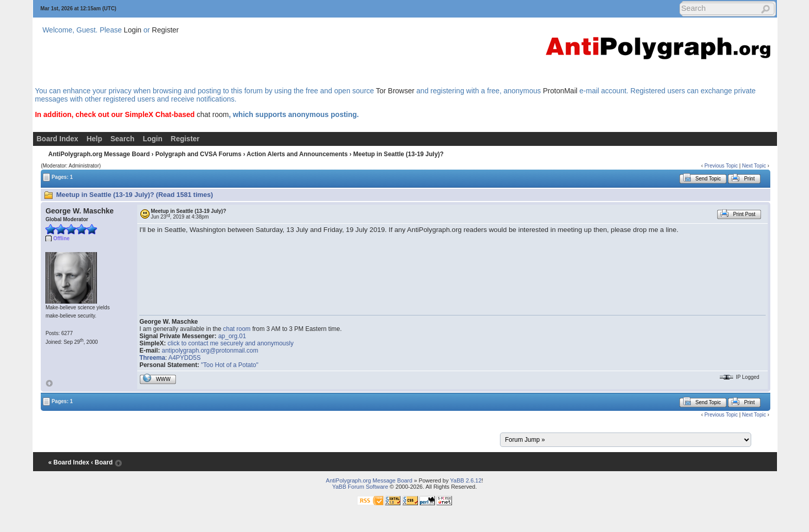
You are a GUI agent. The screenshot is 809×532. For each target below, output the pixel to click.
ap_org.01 (232, 336)
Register (165, 30)
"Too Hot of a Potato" (230, 365)
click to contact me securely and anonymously (231, 343)
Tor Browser (395, 91)
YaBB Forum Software (360, 487)
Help (94, 139)
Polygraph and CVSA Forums (198, 154)
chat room (213, 114)
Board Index (58, 139)
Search (123, 139)
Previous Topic (721, 166)
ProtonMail (560, 91)
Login (133, 30)
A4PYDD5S (184, 358)
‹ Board (102, 462)
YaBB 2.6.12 (466, 480)
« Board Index (69, 462)
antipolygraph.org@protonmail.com (210, 351)
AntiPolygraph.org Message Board (99, 154)
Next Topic (754, 166)
